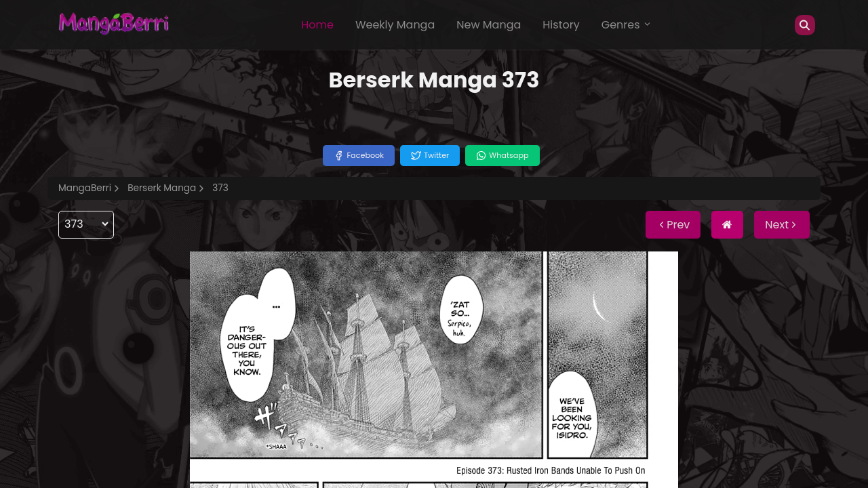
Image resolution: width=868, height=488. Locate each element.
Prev (673, 225)
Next (782, 225)
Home (317, 25)
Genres (627, 25)
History (561, 25)
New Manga (489, 25)
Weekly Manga (395, 25)
